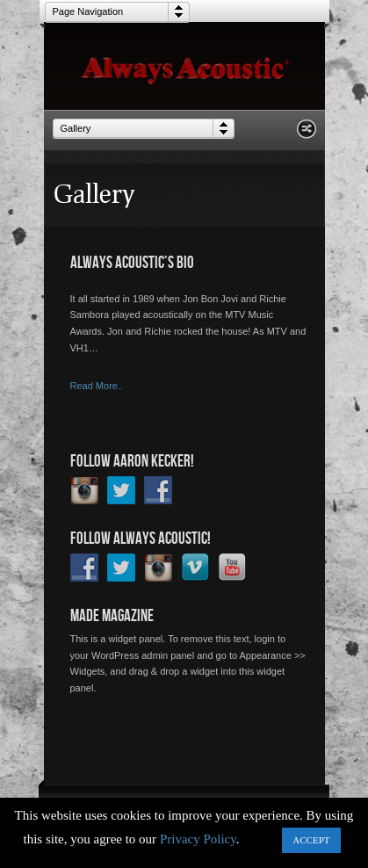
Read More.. (97, 386)
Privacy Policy (198, 839)
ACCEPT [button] (311, 840)
